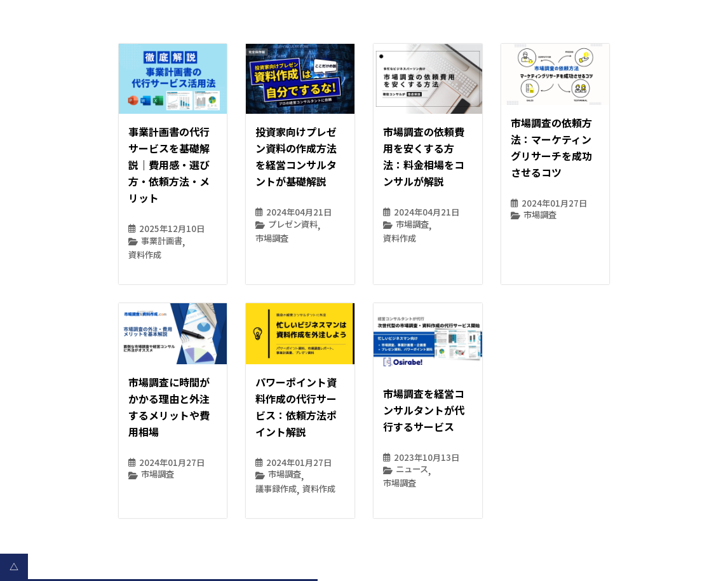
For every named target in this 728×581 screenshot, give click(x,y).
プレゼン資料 (293, 224)
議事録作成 (276, 489)
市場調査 (272, 238)
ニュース (412, 469)
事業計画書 (162, 241)
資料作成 (145, 255)
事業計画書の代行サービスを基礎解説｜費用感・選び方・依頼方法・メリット (169, 165)
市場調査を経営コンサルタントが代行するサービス (424, 410)
